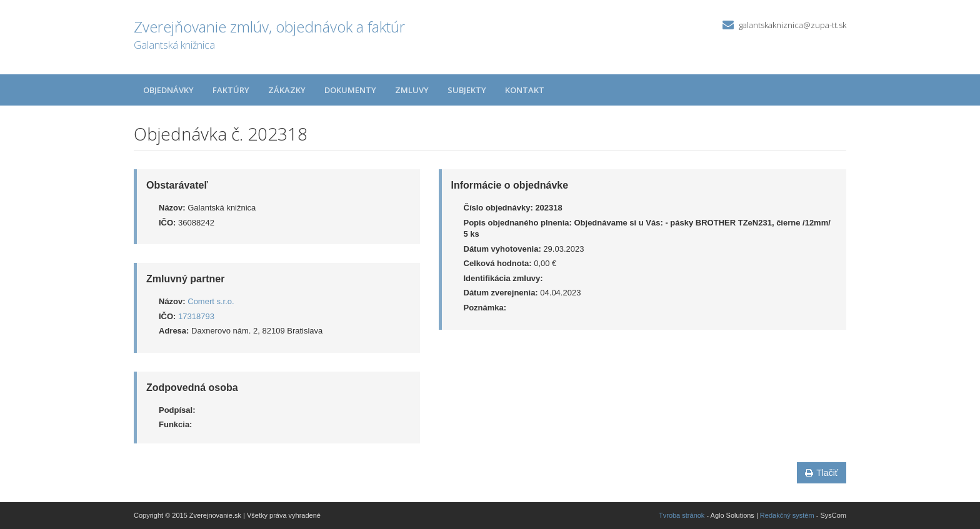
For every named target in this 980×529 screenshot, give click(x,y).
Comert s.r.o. (211, 301)
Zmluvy (412, 90)
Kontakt (525, 90)
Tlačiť (822, 473)
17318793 (196, 316)
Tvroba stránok (682, 515)
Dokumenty (350, 90)
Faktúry (231, 90)
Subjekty (467, 90)
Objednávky (168, 90)
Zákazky (287, 90)
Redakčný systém (787, 515)
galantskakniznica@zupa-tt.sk (792, 25)
